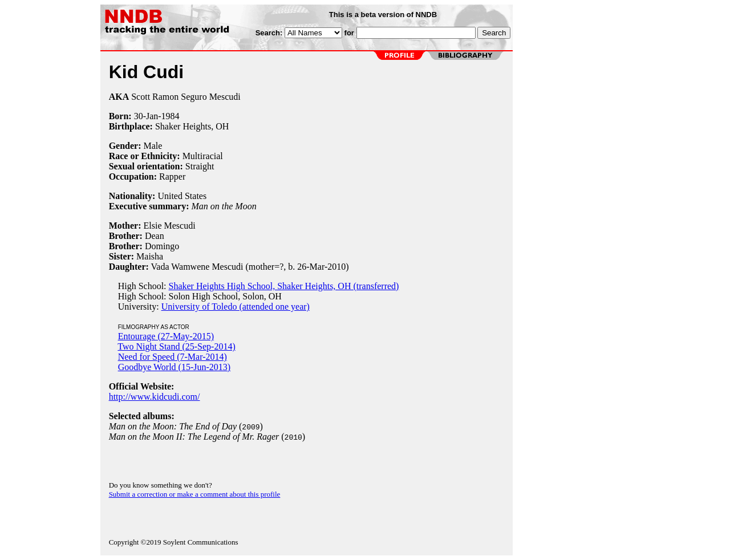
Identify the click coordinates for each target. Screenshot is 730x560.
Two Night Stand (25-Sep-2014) (176, 346)
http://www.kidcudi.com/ (155, 397)
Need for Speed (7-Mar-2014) (173, 357)
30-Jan (146, 116)
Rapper (172, 176)
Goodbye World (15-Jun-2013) (175, 367)
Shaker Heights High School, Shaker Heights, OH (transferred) (284, 286)
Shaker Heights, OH (192, 126)
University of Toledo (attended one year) (236, 307)
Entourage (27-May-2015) (166, 336)
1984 (171, 116)
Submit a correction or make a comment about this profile (195, 494)
